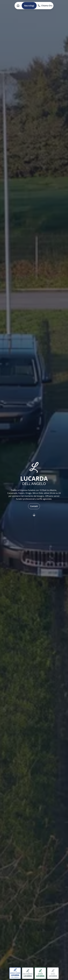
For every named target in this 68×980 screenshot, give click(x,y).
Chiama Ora (45, 6)
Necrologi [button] (29, 6)
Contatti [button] (34, 506)
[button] (18, 6)
